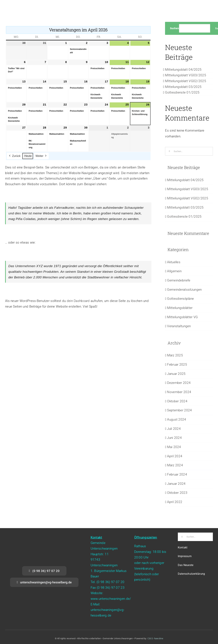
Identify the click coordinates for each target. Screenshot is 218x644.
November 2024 (179, 392)
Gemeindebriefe (179, 280)
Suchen (174, 28)
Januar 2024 (176, 484)
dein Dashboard (78, 301)
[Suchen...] (189, 151)
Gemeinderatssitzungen (184, 290)
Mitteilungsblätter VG (182, 317)
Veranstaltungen (179, 326)
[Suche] (169, 151)
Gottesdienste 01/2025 (182, 92)
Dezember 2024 (179, 383)
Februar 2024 (177, 474)
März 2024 (175, 465)
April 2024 (175, 456)
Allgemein (174, 271)
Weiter (41, 156)
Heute (28, 156)
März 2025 (175, 355)
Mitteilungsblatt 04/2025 (183, 70)
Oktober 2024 (177, 401)
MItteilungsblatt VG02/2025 (185, 81)
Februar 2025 (177, 365)
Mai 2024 (174, 447)
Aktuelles (174, 262)
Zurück (14, 156)
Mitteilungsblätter (180, 308)
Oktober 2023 (177, 493)
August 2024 (177, 419)
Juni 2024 (174, 438)
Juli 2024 (174, 429)
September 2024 (179, 410)
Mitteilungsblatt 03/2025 (183, 87)
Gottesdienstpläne (180, 299)
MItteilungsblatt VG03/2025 (185, 75)
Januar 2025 (176, 374)
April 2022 (175, 502)
